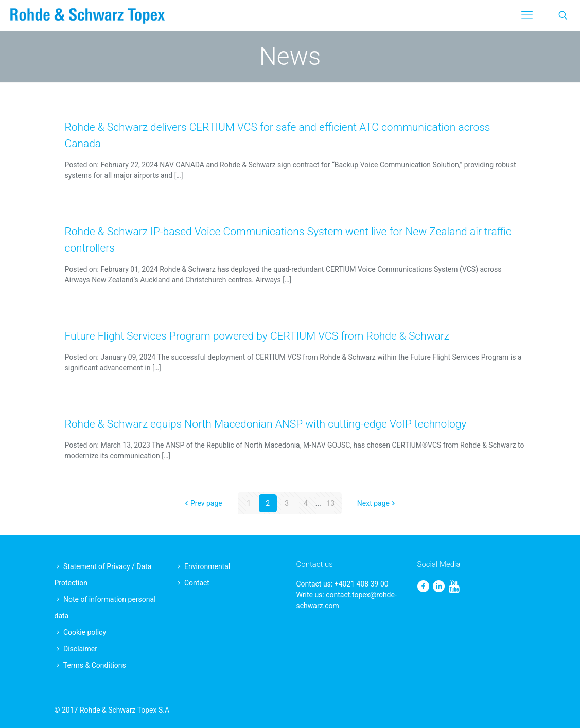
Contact (197, 583)
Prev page (203, 503)
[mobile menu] (527, 15)
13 (330, 503)
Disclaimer (80, 649)
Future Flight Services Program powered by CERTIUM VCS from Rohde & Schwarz (257, 336)
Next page (377, 503)
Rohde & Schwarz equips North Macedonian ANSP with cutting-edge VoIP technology (266, 424)
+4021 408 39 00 (362, 584)
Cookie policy (85, 632)
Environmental (207, 566)
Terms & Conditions (95, 665)
